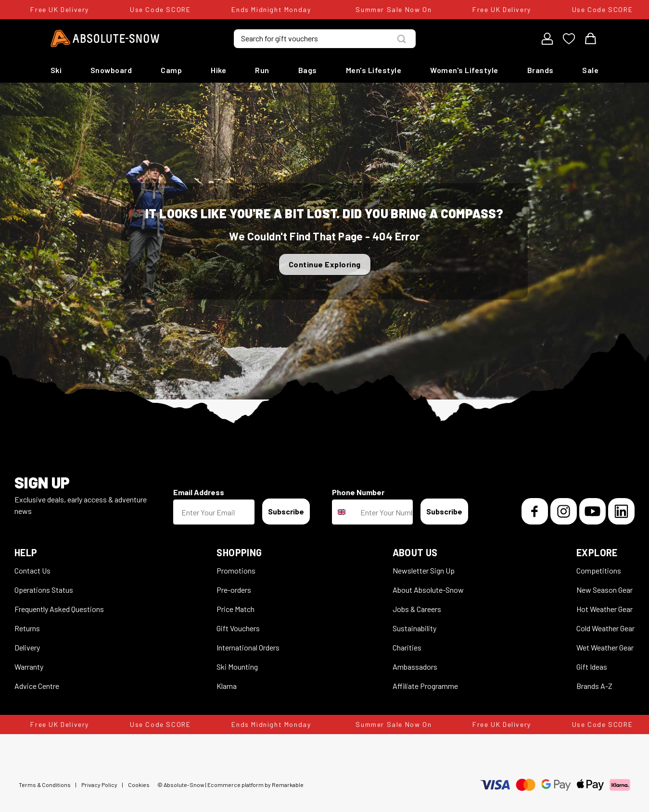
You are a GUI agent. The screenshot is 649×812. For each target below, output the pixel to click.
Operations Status (44, 590)
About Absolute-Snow (428, 590)
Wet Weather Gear (605, 647)
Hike (218, 70)
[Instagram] (564, 511)
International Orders (248, 647)
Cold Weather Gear (605, 628)
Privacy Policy (99, 785)
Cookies (139, 785)
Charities (407, 647)
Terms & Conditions (45, 785)
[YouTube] (592, 511)
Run (262, 70)
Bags (308, 70)
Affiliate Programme (425, 686)
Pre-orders (234, 590)
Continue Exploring (325, 264)
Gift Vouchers (238, 628)
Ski (56, 70)
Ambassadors (415, 667)
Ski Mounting (237, 667)
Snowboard (111, 70)
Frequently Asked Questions (59, 609)
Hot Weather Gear (604, 609)
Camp (171, 70)
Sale (590, 70)
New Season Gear (604, 590)
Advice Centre (37, 686)
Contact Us (32, 570)
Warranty (29, 667)
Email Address (199, 492)
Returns (27, 628)
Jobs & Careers (417, 609)
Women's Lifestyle (464, 70)
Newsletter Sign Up (424, 570)
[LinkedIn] (621, 511)
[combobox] (344, 512)
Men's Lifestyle (374, 70)
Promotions (236, 570)
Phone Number (358, 492)
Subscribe (286, 511)
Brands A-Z (594, 686)
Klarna (227, 686)
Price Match (235, 609)
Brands (541, 70)
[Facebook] (535, 511)
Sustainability (414, 628)
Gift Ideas (592, 667)
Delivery (27, 647)
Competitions (599, 570)
